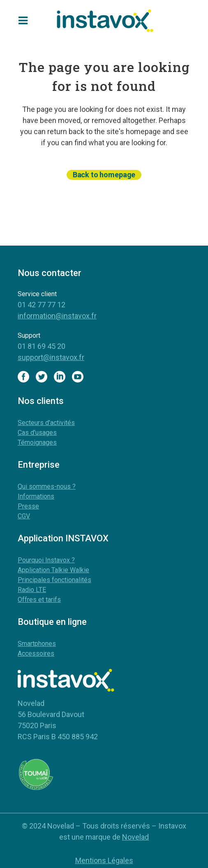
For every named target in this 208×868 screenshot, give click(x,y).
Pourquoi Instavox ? (46, 560)
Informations (36, 496)
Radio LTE (32, 590)
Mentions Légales (104, 860)
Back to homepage (104, 175)
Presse (28, 506)
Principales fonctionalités (54, 580)
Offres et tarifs (39, 600)
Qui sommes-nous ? (47, 486)
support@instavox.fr (51, 357)
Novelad (135, 837)
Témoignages (37, 442)
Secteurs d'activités (46, 423)
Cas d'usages (37, 433)
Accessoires (36, 653)
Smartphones (37, 644)
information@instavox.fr (57, 316)
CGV (24, 516)
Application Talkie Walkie (53, 570)
